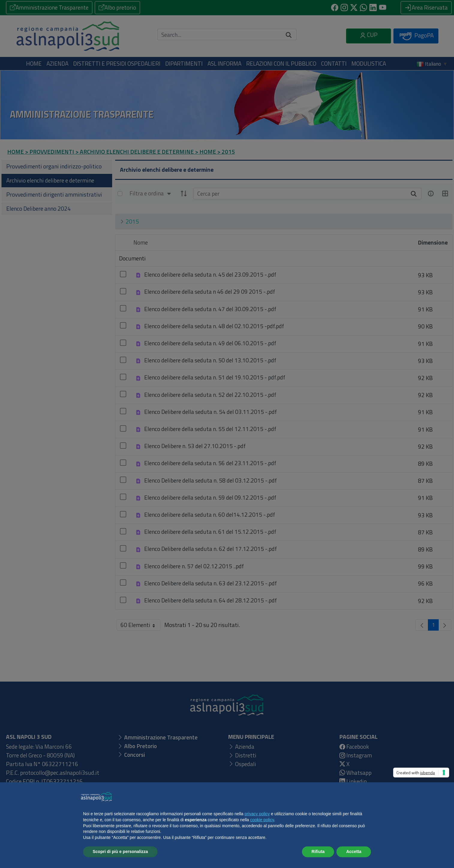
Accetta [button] (354, 852)
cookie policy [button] (262, 820)
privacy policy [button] (257, 814)
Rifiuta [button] (318, 852)
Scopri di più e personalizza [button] (120, 852)
